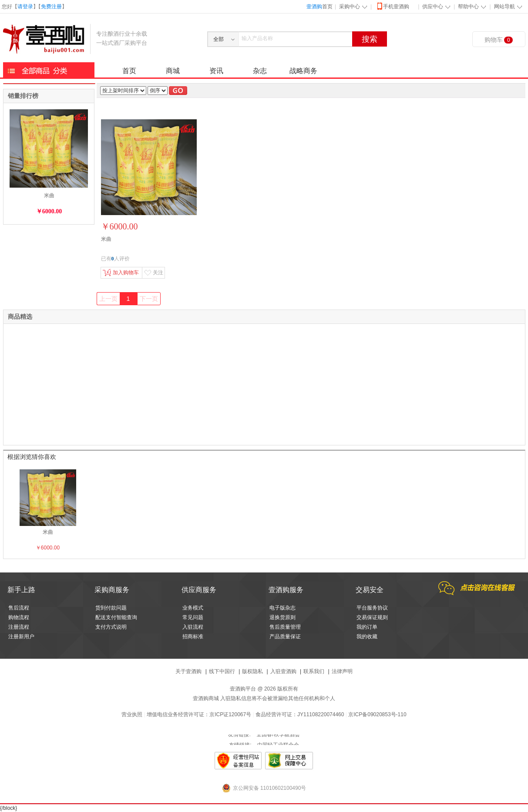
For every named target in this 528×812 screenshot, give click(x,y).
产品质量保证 (285, 637)
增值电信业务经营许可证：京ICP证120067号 (199, 714)
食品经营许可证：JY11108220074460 (300, 714)
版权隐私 (252, 671)
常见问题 (193, 617)
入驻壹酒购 (283, 671)
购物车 (499, 40)
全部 (219, 39)
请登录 (25, 7)
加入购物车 (121, 273)
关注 (154, 273)
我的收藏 (367, 637)
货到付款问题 (111, 608)
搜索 (370, 39)
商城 (173, 71)
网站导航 (504, 7)
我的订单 (367, 627)
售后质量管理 (285, 627)
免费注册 (51, 7)
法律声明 (342, 671)
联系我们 (314, 671)
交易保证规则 (372, 617)
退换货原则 (282, 617)
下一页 (149, 299)
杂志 (260, 71)
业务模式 (193, 608)
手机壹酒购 (393, 6)
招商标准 (193, 637)
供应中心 (433, 7)
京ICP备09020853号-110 (377, 714)
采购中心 (350, 7)
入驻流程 (193, 627)
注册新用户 (21, 637)
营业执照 (132, 714)
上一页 (108, 299)
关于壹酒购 (188, 671)
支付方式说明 (111, 627)
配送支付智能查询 (116, 617)
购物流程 (19, 617)
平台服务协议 (372, 608)
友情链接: (239, 740)
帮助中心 (468, 7)
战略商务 (303, 71)
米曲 (49, 195)
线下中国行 (222, 671)
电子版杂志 (282, 608)
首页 (319, 7)
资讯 (216, 71)
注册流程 (19, 627)
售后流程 (19, 608)
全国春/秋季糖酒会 (278, 740)
